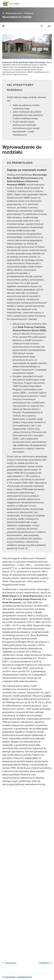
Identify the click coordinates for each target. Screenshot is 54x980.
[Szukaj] (42, 26)
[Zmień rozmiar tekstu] (49, 26)
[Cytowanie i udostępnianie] (27, 977)
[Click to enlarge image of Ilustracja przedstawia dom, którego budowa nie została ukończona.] (27, 47)
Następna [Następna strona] (46, 963)
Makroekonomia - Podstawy (18, 13)
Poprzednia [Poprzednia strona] (9, 963)
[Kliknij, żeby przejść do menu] (3, 26)
